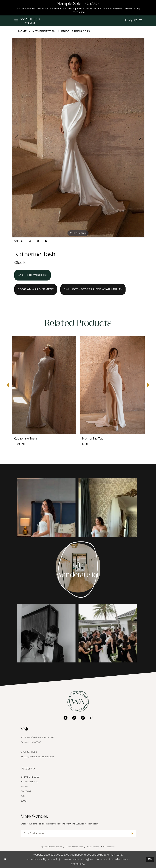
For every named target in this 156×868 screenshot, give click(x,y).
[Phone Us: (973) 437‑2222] (126, 21)
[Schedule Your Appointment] (141, 21)
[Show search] (131, 21)
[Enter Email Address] (78, 833)
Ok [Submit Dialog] (150, 859)
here (81, 864)
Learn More (78, 12)
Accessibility (109, 847)
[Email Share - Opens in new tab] (46, 241)
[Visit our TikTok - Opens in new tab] (83, 718)
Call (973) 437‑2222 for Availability (93, 289)
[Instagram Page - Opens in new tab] (78, 570)
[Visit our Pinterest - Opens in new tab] (91, 718)
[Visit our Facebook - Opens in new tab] (66, 718)
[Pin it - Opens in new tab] (38, 241)
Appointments (29, 782)
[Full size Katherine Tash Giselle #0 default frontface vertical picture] (78, 138)
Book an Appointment (36, 289)
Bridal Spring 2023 (76, 32)
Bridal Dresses (30, 777)
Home (22, 32)
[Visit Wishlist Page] (136, 21)
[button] (16, 21)
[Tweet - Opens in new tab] (30, 241)
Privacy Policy (93, 847)
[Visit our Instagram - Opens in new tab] (74, 718)
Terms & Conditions (74, 847)
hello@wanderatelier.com (37, 757)
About (24, 787)
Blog (24, 801)
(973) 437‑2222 (29, 752)
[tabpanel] (78, 138)
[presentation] (44, 385)
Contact (26, 791)
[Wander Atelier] (30, 21)
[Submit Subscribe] (132, 834)
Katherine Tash (44, 32)
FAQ (23, 796)
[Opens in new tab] (47, 508)
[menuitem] (16, 21)
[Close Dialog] (5, 860)
